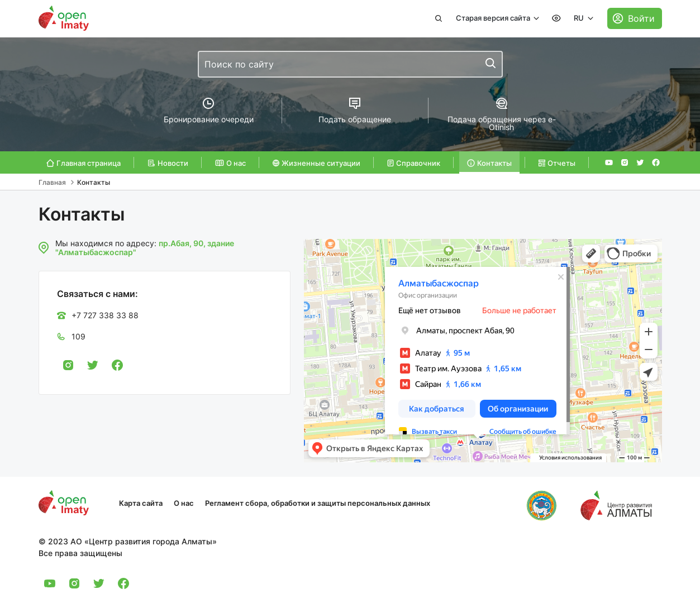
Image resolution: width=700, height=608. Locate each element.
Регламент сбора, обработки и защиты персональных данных (318, 503)
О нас (184, 503)
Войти (641, 18)
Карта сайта (141, 503)
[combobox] (350, 64)
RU (580, 18)
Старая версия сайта (494, 18)
